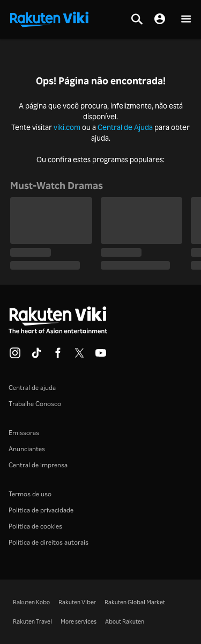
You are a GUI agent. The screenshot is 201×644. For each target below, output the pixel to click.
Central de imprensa (38, 465)
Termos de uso (30, 494)
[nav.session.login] (160, 19)
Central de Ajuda (125, 127)
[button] (186, 20)
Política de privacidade (41, 510)
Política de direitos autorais (49, 542)
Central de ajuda (32, 388)
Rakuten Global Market (135, 602)
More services (79, 621)
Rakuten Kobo (31, 602)
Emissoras (24, 433)
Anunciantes (27, 449)
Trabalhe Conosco (35, 404)
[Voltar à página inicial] (49, 18)
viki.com (67, 127)
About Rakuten (125, 621)
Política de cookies (35, 526)
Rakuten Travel (32, 621)
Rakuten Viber (77, 602)
